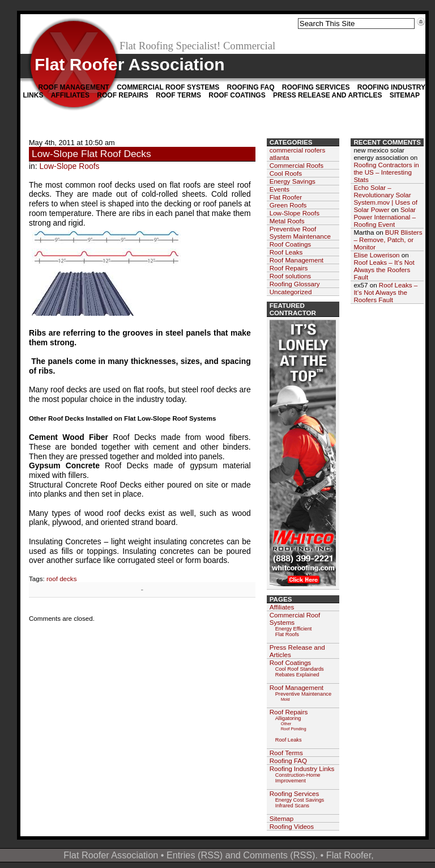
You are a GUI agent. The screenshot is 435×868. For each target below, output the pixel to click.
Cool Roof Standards (300, 669)
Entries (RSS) (195, 855)
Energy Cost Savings (300, 800)
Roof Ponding (294, 729)
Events (280, 189)
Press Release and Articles (327, 95)
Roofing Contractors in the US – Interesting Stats (386, 172)
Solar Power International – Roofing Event (385, 217)
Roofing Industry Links (302, 769)
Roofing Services (316, 87)
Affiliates (70, 95)
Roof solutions (290, 276)
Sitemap (405, 95)
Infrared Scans (292, 806)
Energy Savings (293, 181)
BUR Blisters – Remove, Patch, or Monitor (388, 240)
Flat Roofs (287, 634)
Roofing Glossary (295, 284)
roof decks (62, 579)
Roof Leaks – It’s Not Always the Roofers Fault (384, 270)
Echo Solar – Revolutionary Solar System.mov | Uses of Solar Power (385, 198)
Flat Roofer (286, 197)
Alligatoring (288, 718)
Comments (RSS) (279, 855)
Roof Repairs (122, 95)
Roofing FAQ (250, 87)
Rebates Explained (297, 675)
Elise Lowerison (376, 255)
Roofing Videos (292, 826)
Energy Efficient (294, 629)
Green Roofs (288, 205)
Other (286, 724)
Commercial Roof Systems (168, 87)
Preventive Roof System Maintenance (300, 232)
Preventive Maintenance (303, 694)
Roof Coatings (237, 95)
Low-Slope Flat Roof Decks (91, 154)
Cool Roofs (286, 173)
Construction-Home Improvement (298, 778)
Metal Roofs (287, 221)
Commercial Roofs (297, 165)
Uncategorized (291, 292)
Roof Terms (178, 95)
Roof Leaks (286, 252)
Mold (285, 699)
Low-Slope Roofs (70, 166)
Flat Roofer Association (130, 64)
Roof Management (74, 87)
